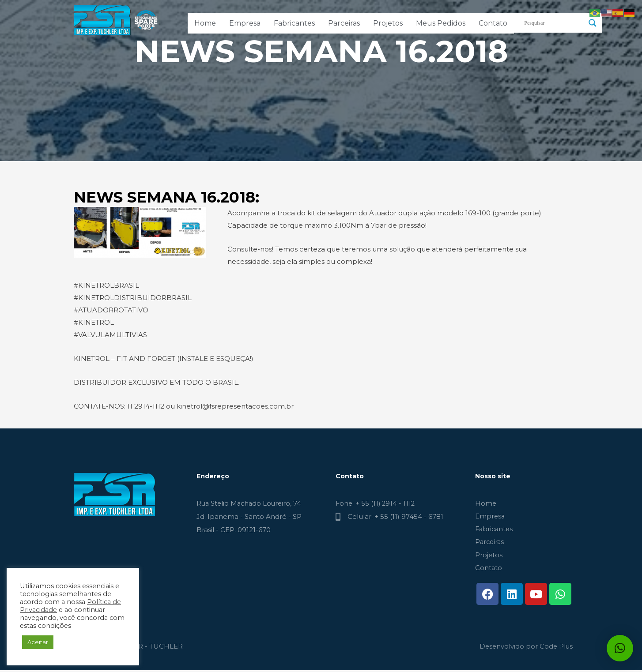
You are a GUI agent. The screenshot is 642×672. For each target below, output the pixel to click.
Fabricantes (294, 23)
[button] (620, 648)
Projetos (388, 23)
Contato (493, 23)
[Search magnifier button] (593, 23)
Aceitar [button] (38, 642)
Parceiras (344, 23)
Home (205, 23)
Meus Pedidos (441, 23)
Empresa (245, 23)
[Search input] (554, 23)
